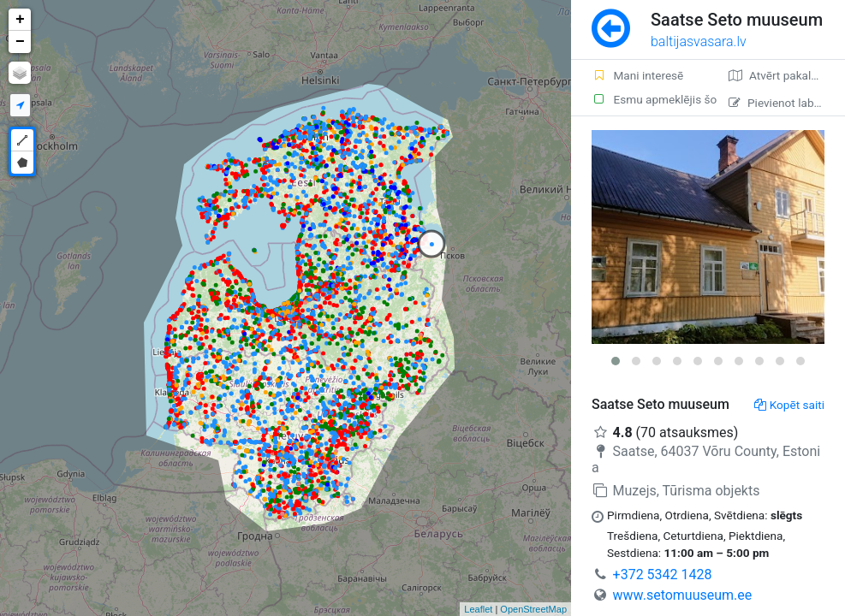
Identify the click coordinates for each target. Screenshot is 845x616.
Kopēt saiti (789, 405)
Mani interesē (637, 75)
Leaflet (478, 609)
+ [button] (20, 20)
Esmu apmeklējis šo (650, 99)
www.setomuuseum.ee (683, 595)
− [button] (20, 42)
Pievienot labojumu (787, 103)
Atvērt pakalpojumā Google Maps (787, 75)
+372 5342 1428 (663, 575)
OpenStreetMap (533, 609)
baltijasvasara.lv (699, 41)
